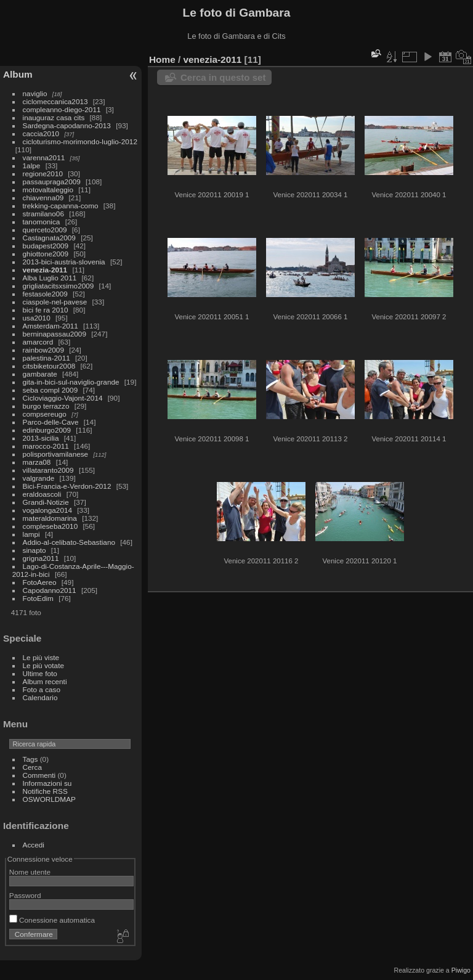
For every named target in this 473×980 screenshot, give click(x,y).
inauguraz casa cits (54, 117)
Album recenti (45, 681)
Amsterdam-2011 (51, 326)
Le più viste (41, 657)
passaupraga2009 (52, 182)
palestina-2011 (46, 358)
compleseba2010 (51, 526)
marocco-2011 (46, 446)
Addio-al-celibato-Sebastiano (69, 542)
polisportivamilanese (56, 454)
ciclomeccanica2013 (55, 101)
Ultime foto (40, 673)
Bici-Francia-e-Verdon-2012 (67, 486)
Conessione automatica (52, 920)
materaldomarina (50, 518)
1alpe (32, 165)
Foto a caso (42, 689)
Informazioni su (47, 783)
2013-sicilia (41, 438)
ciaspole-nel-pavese (55, 302)
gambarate (40, 374)
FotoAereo (40, 582)
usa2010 (37, 318)
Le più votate (43, 665)
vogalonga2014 (47, 510)
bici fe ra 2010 (46, 310)
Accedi (34, 845)
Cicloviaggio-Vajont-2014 (63, 398)
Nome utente (30, 872)
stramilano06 (43, 214)
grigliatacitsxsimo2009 (59, 286)
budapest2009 (46, 246)
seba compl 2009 (51, 390)
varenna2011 (44, 157)
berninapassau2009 (55, 334)
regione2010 (43, 174)
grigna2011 (41, 558)
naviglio (35, 93)
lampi (31, 534)
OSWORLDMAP (49, 799)
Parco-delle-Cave (51, 422)
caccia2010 (41, 133)
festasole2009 (45, 294)
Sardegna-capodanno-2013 (67, 125)
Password (25, 895)
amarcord (38, 342)
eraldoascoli (42, 494)
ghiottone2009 (46, 254)
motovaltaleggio (48, 190)
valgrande (39, 478)
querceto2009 (45, 230)
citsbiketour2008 (49, 366)
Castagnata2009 (49, 238)
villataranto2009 (48, 470)
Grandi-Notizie (46, 502)
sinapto (34, 550)
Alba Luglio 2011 (50, 278)
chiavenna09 (43, 198)
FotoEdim (38, 598)
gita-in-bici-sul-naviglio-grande (71, 382)
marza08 (37, 462)
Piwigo (461, 970)
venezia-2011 (45, 270)
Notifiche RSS (45, 791)
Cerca (32, 767)
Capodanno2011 (50, 590)
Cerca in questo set (223, 77)
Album (18, 74)
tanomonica (42, 222)
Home (162, 59)
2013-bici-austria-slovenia (64, 262)
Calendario (40, 697)
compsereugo (45, 414)
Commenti (39, 775)
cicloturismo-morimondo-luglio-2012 (80, 141)
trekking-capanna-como (61, 206)
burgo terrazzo (46, 406)
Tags (30, 759)
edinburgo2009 (47, 430)
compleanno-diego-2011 (62, 109)
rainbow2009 (43, 350)
